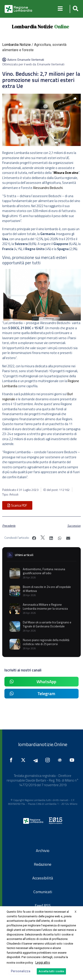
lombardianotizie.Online (43, 744)
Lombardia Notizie (32, 27)
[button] (75, 9)
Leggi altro (43, 962)
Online (62, 27)
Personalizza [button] (21, 971)
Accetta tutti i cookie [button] (51, 971)
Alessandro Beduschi (48, 188)
